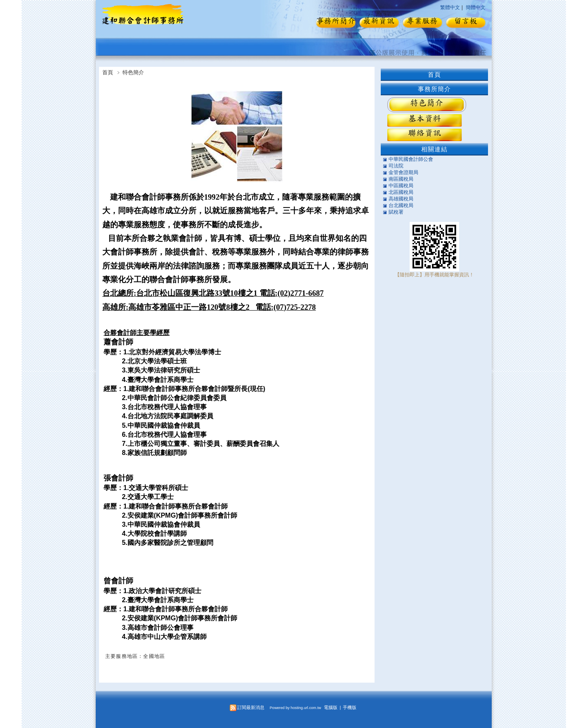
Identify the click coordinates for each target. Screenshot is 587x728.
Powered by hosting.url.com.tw (296, 708)
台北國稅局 (401, 205)
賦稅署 (396, 212)
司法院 (396, 166)
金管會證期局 (403, 172)
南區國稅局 (401, 179)
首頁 (108, 72)
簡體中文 (476, 7)
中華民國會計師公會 (411, 159)
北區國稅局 (401, 192)
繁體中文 (450, 7)
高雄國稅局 (401, 199)
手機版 (350, 707)
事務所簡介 (434, 89)
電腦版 (331, 707)
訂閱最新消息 (251, 707)
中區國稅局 (401, 186)
